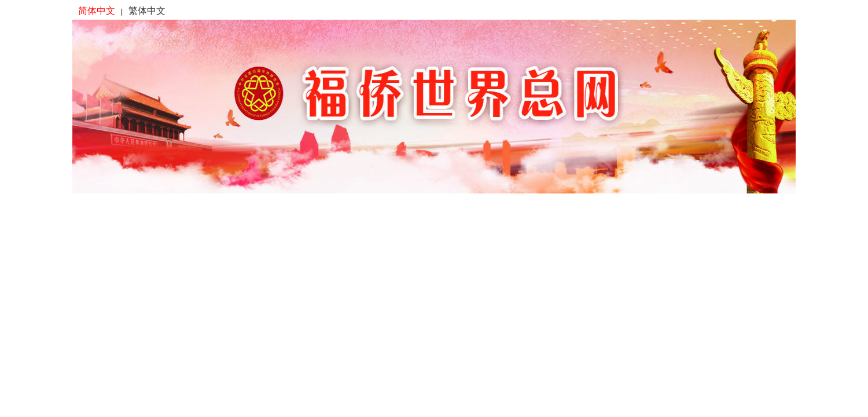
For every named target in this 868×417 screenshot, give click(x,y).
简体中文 (97, 11)
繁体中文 (147, 11)
